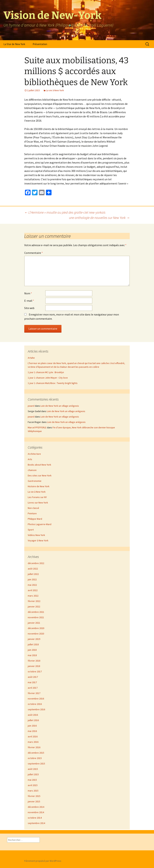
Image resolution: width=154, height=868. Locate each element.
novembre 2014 (36, 812)
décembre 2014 (36, 807)
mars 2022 (33, 596)
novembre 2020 (36, 634)
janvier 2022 (34, 606)
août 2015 (33, 769)
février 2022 (34, 601)
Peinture (32, 513)
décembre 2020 (36, 628)
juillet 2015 (33, 774)
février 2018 (34, 661)
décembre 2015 (36, 753)
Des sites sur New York (40, 475)
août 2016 (33, 715)
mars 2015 (33, 791)
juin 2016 (32, 726)
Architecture (34, 454)
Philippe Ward (35, 519)
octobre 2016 (35, 704)
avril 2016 (33, 736)
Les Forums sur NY (37, 497)
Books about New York (39, 465)
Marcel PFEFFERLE (37, 427)
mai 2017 (32, 682)
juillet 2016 (33, 720)
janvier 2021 (34, 623)
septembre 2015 (36, 764)
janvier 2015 (34, 801)
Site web (29, 308)
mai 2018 (32, 655)
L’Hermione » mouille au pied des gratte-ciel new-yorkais (65, 212)
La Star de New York (14, 44)
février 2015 (34, 796)
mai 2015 (32, 780)
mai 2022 (32, 585)
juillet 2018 (33, 644)
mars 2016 (33, 742)
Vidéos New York (36, 535)
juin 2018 (32, 650)
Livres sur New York (38, 503)
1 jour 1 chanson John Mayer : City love (48, 378)
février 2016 (34, 747)
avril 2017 (33, 688)
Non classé (33, 508)
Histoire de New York (39, 486)
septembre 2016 (36, 709)
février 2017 (34, 693)
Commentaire (34, 253)
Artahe (31, 358)
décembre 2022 (36, 563)
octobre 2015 (35, 758)
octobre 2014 (35, 818)
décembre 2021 (36, 612)
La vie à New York (55, 90)
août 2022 (33, 569)
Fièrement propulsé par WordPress (43, 861)
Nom (28, 293)
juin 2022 (32, 579)
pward (31, 406)
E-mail (29, 301)
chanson (32, 470)
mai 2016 (32, 731)
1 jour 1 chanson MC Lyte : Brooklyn (46, 372)
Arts (30, 459)
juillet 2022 (33, 574)
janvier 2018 (34, 666)
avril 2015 (33, 785)
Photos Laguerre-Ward (40, 524)
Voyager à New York (38, 540)
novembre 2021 (36, 617)
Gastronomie (35, 481)
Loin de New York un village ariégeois (60, 406)
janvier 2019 (34, 639)
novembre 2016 (36, 699)
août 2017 (33, 677)
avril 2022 (33, 590)
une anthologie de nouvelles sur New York (99, 218)
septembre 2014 (36, 823)
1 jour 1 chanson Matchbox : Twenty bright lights (53, 383)
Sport (31, 530)
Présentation (40, 44)
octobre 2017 (35, 671)
